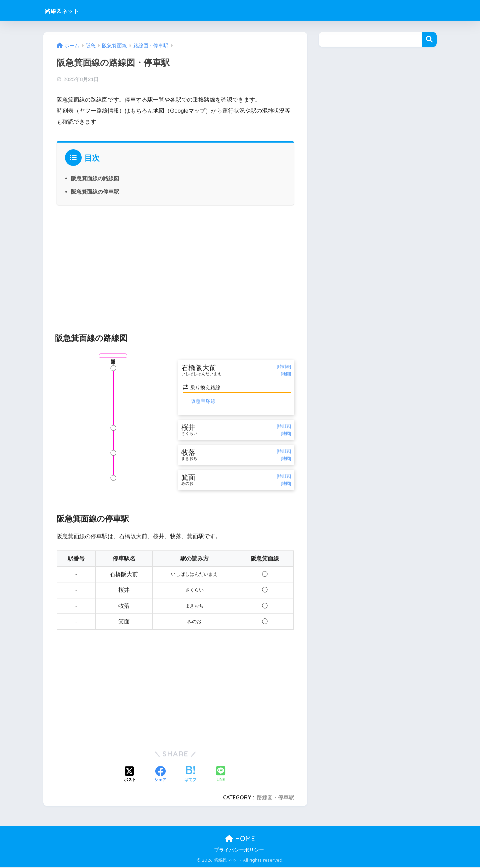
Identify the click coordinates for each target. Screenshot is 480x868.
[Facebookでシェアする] (160, 776)
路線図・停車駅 (275, 799)
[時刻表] (284, 367)
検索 (429, 39)
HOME (240, 840)
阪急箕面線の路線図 (95, 178)
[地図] (286, 374)
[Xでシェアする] (130, 776)
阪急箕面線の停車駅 (95, 192)
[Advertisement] (175, 265)
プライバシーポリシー (239, 851)
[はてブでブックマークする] (190, 776)
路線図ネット (69, 10)
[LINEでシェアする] (221, 776)
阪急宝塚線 (203, 401)
